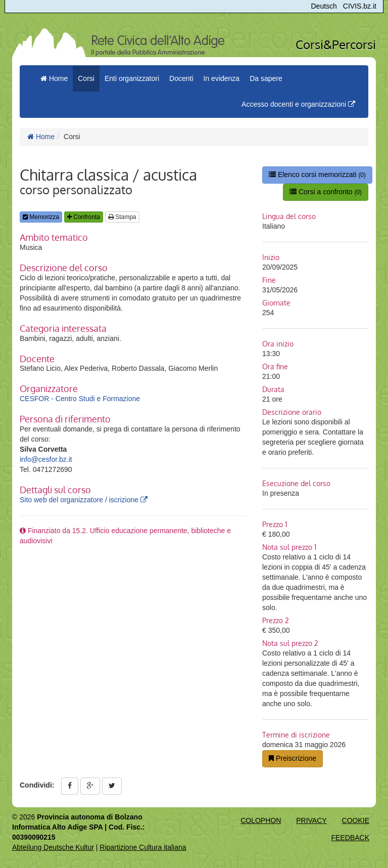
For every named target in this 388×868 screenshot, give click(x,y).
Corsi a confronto (326, 192)
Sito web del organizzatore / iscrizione (84, 500)
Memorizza (41, 217)
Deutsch (324, 6)
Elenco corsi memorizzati (317, 175)
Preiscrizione (293, 758)
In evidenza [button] (222, 78)
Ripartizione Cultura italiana (143, 847)
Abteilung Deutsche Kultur (53, 847)
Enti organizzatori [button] (132, 78)
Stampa (122, 217)
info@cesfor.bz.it (46, 459)
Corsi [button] (86, 78)
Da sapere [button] (266, 78)
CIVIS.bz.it (360, 6)
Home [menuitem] (54, 78)
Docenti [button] (181, 78)
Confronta (84, 217)
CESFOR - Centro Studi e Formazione (80, 399)
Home (41, 137)
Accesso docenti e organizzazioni (298, 104)
